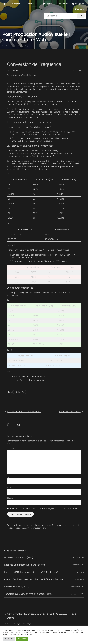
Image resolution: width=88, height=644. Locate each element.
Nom (9, 477)
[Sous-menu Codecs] (49, 4)
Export (24, 75)
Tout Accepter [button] (22, 639)
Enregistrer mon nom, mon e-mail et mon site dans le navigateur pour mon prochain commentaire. (44, 508)
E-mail (10, 487)
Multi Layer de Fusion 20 (17, 587)
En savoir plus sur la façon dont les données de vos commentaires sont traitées (43, 526)
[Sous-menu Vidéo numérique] (14, 4)
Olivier (15, 75)
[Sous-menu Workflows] (63, 4)
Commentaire (13, 448)
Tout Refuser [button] (9, 639)
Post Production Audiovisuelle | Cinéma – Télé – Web (36, 37)
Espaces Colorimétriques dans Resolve (25, 565)
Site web (10, 498)
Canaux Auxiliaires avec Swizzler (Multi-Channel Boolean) (34, 579)
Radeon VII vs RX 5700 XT (70, 411)
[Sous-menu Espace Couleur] (33, 4)
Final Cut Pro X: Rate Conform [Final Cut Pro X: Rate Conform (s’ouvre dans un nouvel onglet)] (24, 380)
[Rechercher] (81, 16)
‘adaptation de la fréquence (33, 376)
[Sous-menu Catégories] (79, 4)
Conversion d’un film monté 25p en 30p (24, 411)
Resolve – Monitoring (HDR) (19, 558)
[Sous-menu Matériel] (80, 9)
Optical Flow (32, 75)
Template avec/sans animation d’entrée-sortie (29, 594)
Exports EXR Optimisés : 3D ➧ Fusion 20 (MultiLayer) (31, 572)
